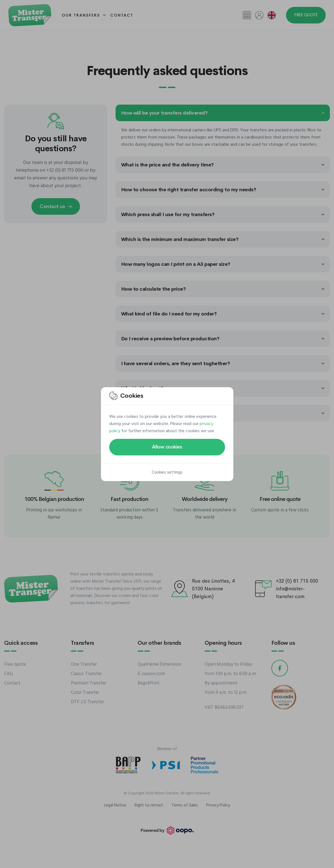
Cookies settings (167, 473)
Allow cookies (167, 447)
